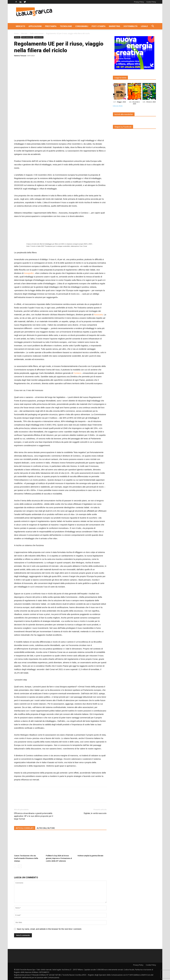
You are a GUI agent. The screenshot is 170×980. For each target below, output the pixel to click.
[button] (153, 26)
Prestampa (51, 26)
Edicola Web (118, 106)
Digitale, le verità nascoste (95, 813)
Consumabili (82, 26)
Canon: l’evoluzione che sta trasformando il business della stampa (26, 858)
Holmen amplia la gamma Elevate (90, 856)
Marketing (114, 26)
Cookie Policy (151, 2)
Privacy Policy (139, 2)
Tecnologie (66, 26)
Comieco (77, 373)
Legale (144, 26)
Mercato (20, 26)
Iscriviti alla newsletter (124, 114)
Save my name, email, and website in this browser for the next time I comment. (49, 929)
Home (16, 33)
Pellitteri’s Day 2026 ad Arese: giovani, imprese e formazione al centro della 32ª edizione (59, 858)
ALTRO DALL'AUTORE (46, 828)
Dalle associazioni (37, 33)
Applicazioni (35, 26)
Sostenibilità (130, 26)
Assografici (29, 273)
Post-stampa (99, 26)
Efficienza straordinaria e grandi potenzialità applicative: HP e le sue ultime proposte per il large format (34, 816)
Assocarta (98, 314)
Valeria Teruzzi (20, 56)
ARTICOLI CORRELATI (25, 828)
